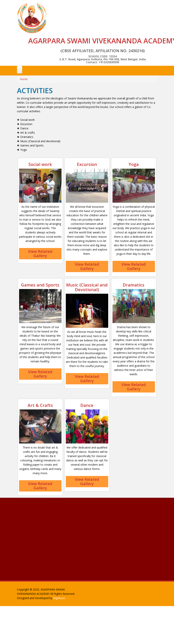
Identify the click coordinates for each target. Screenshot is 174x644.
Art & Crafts (40, 405)
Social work (40, 164)
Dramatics (134, 285)
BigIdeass (59, 598)
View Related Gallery (40, 254)
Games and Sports (40, 285)
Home (24, 79)
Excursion (87, 164)
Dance (87, 405)
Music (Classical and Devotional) (87, 287)
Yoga (134, 164)
